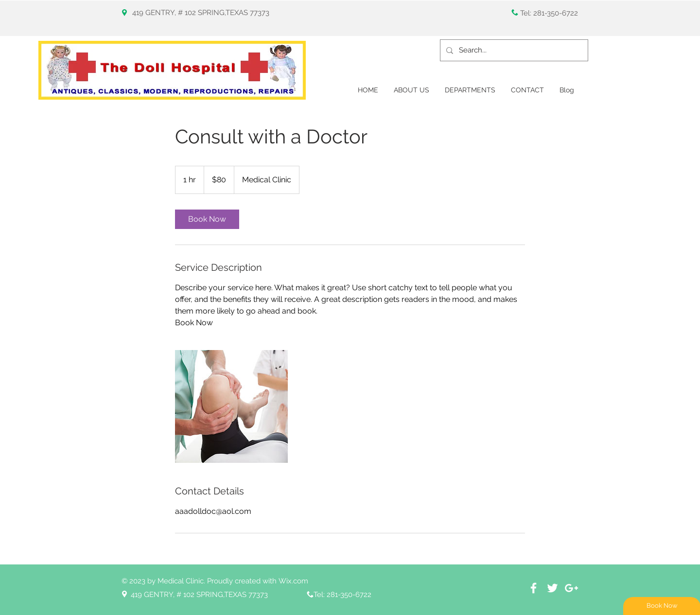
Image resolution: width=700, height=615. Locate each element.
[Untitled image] (231, 406)
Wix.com (293, 581)
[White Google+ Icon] (571, 588)
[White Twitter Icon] (552, 588)
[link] (207, 219)
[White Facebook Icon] (534, 588)
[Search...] (513, 50)
